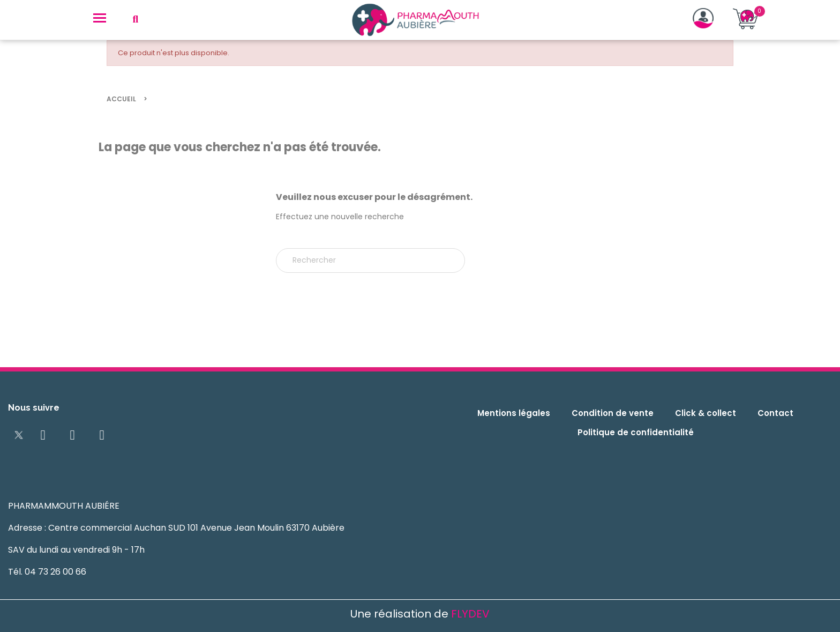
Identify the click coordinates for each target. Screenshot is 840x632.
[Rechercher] (370, 261)
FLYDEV (470, 614)
